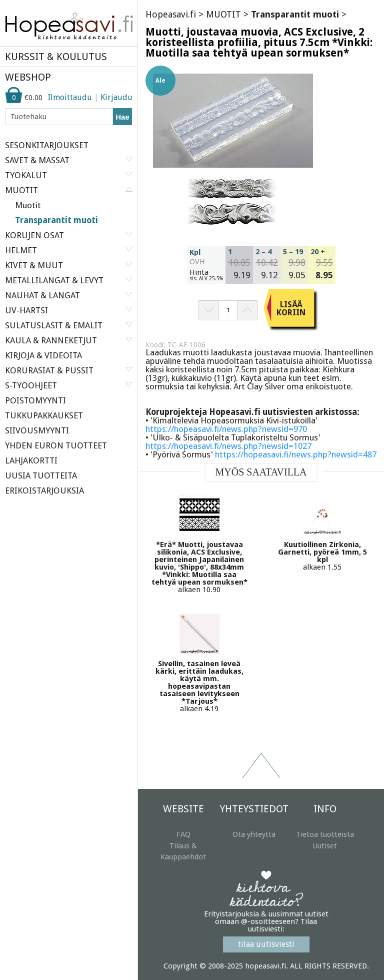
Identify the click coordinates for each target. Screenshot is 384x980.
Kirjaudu (116, 97)
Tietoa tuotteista (325, 834)
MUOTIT (223, 14)
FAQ (183, 834)
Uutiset (325, 846)
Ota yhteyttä (254, 834)
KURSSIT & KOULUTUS (56, 57)
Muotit (28, 205)
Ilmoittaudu (70, 97)
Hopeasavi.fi (171, 14)
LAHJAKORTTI (31, 460)
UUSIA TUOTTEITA (41, 475)
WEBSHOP (28, 77)
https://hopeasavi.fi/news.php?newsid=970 (226, 429)
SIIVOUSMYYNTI (37, 430)
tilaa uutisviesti (266, 944)
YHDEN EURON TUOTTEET (56, 445)
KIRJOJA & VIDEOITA (43, 355)
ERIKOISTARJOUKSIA (44, 491)
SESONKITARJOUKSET (47, 145)
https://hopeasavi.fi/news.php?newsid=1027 (228, 446)
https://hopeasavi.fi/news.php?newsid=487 (296, 454)
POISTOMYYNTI (35, 400)
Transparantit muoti (56, 220)
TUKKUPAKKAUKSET (44, 415)
